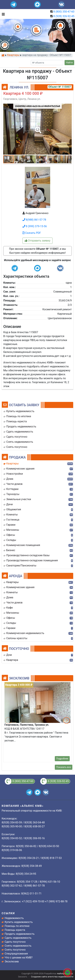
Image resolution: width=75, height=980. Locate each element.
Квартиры (13, 55)
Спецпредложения (16, 954)
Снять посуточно (15, 950)
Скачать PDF (32, 233)
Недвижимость (14, 918)
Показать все (64, 767)
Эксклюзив (12, 961)
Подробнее (62, 759)
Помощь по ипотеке (17, 926)
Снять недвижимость (18, 946)
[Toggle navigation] (2, 14)
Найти (69, 63)
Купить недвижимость (19, 922)
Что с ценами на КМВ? (19, 958)
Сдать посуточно (15, 942)
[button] (37, 128)
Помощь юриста (15, 930)
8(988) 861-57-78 (34, 220)
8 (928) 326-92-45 (64, 16)
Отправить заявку (37, 241)
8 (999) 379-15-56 (35, 226)
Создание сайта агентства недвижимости (52, 977)
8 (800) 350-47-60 (64, 12)
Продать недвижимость (20, 934)
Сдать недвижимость (18, 938)
